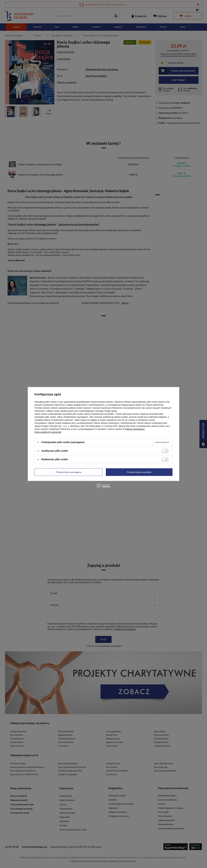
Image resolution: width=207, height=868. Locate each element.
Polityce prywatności (135, 429)
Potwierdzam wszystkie (139, 472)
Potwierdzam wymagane (68, 472)
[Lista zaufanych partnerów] (48, 432)
